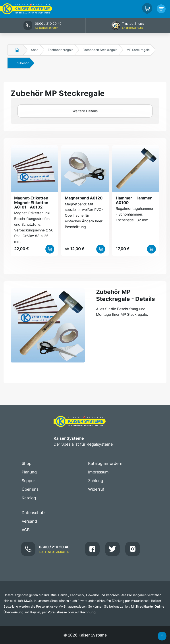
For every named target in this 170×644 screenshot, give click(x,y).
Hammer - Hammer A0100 (134, 200)
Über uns (30, 489)
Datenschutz (34, 513)
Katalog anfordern (105, 463)
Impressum (98, 472)
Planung (29, 472)
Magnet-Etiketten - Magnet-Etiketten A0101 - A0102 (33, 203)
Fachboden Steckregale (100, 50)
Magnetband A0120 (84, 198)
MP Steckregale (138, 50)
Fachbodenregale (61, 50)
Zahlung (96, 481)
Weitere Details (85, 111)
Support (29, 481)
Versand (29, 521)
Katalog (29, 498)
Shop (35, 50)
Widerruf (96, 489)
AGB (26, 530)
